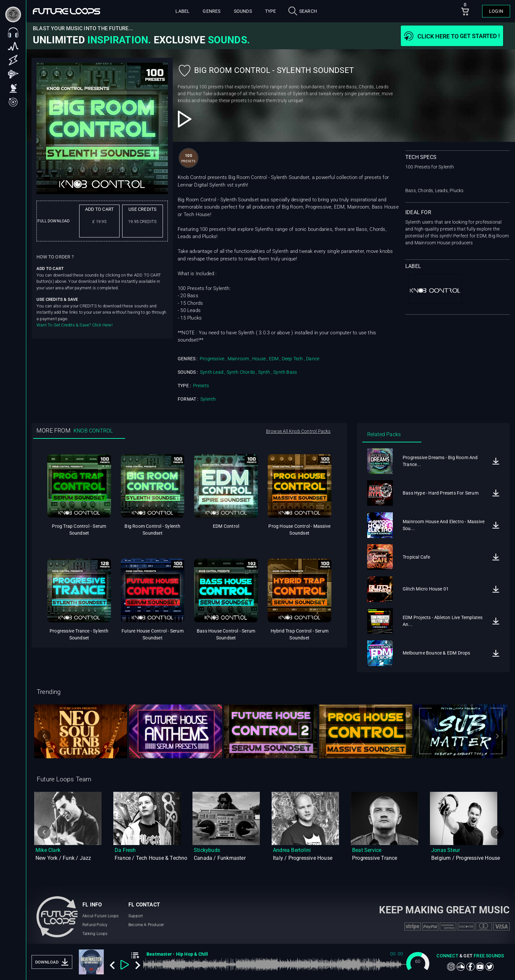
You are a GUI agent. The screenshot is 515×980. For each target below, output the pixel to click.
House (259, 359)
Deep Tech (292, 359)
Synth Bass (285, 372)
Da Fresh (125, 850)
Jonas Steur (446, 850)
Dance (313, 359)
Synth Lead (212, 372)
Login (496, 11)
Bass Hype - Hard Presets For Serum (441, 493)
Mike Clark (48, 850)
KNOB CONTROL (93, 431)
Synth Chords (241, 372)
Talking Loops (95, 934)
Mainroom (238, 359)
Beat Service (367, 850)
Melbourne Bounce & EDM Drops (437, 653)
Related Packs (384, 434)
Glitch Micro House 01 (426, 589)
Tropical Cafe (416, 557)
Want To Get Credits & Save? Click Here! (75, 325)
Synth (264, 372)
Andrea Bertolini (292, 850)
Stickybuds (207, 850)
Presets (201, 386)
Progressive (212, 359)
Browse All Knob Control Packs (298, 431)
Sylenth (208, 399)
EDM (274, 359)
